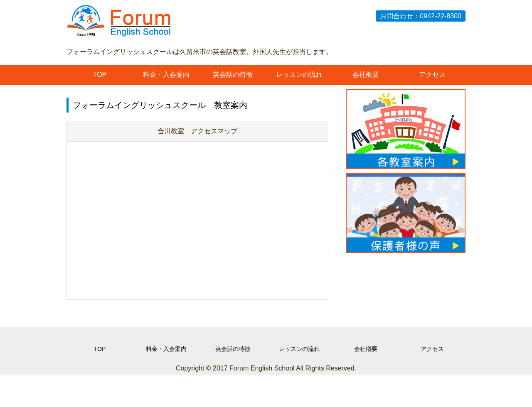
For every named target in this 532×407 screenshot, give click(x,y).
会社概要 (366, 75)
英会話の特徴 (233, 75)
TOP (100, 75)
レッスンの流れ (299, 75)
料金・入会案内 (166, 75)
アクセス (432, 75)
